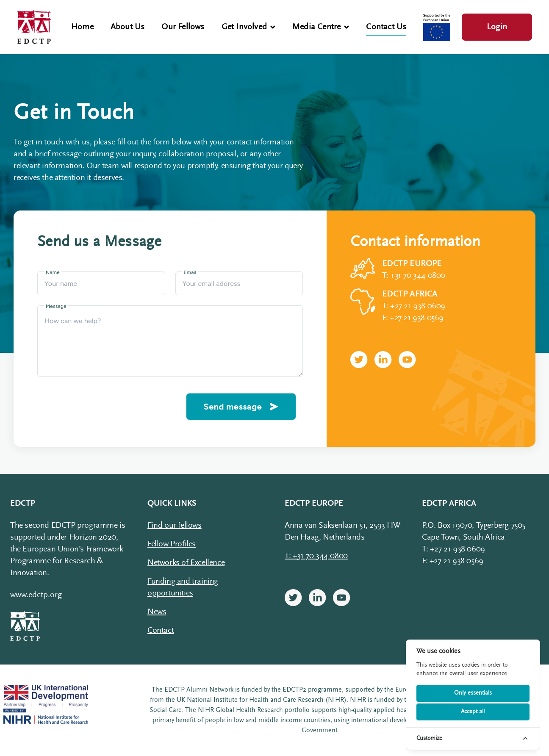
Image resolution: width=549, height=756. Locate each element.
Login (497, 27)
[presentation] (108, 407)
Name (53, 272)
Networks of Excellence (186, 563)
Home (82, 27)
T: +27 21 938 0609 (414, 306)
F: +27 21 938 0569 (413, 318)
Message (56, 306)
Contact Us (386, 27)
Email (190, 272)
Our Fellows (183, 27)
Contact (161, 631)
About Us (128, 27)
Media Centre (321, 27)
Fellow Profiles (172, 544)
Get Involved (248, 27)
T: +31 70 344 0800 (414, 276)
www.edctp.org (36, 595)
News (157, 612)
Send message (241, 407)
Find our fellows (175, 526)
